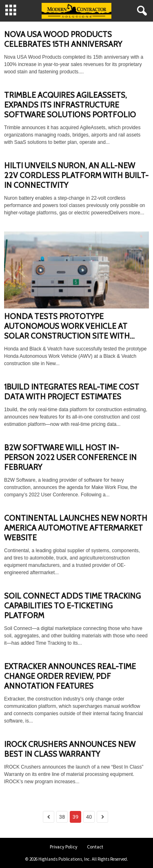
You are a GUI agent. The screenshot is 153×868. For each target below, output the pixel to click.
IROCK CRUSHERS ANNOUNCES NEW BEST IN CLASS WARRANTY (70, 749)
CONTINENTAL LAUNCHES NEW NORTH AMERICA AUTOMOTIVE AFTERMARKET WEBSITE (76, 528)
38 (62, 817)
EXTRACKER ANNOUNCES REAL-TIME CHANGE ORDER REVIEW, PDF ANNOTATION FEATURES (70, 676)
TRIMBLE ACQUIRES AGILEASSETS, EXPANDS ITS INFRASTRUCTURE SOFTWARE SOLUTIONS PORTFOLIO (70, 105)
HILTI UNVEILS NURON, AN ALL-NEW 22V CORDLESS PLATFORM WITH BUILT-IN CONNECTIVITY (76, 175)
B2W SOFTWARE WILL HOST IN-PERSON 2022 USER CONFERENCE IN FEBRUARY (70, 457)
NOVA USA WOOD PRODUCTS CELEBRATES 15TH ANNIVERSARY (63, 39)
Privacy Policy (64, 847)
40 (89, 817)
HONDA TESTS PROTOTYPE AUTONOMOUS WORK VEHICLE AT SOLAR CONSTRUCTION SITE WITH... (69, 326)
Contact (95, 847)
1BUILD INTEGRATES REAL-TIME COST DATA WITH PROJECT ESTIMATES (72, 392)
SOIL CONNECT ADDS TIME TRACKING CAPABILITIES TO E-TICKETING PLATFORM (72, 606)
